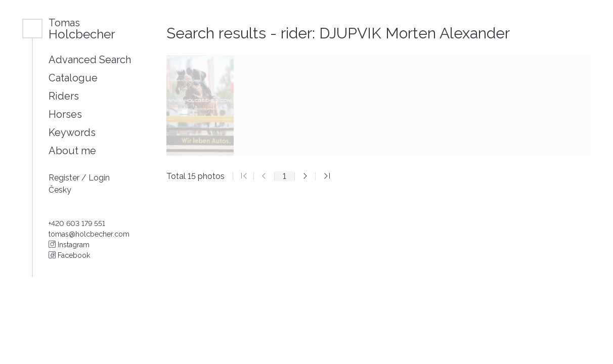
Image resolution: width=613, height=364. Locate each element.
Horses (65, 114)
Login (99, 178)
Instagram (69, 245)
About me (72, 151)
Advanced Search (90, 60)
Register (65, 178)
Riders (64, 96)
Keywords (72, 132)
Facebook (69, 255)
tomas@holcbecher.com (89, 234)
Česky (60, 190)
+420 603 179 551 (77, 223)
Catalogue (73, 78)
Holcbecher (82, 29)
